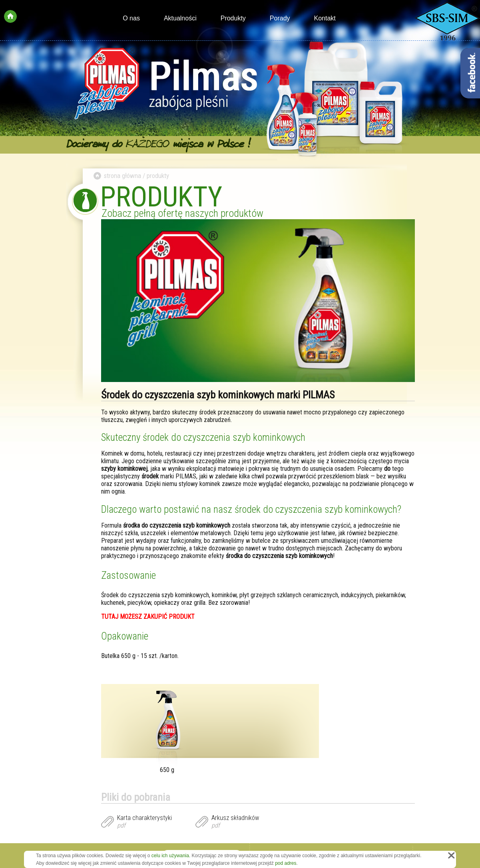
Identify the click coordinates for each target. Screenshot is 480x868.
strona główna (122, 176)
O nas (131, 18)
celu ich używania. (171, 856)
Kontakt (325, 18)
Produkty (233, 18)
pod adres (286, 863)
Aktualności (180, 18)
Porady (280, 18)
